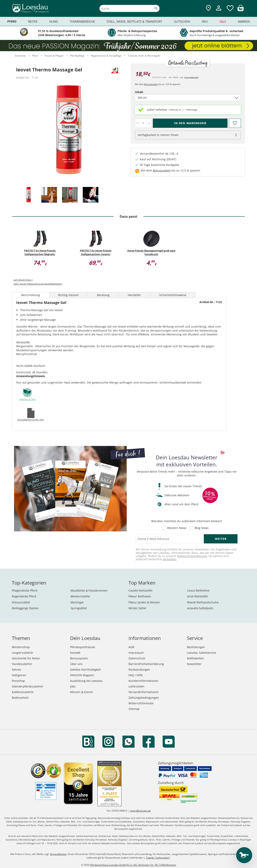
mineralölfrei (27, 400)
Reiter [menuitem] (33, 21)
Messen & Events (82, 692)
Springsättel (79, 608)
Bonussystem (151, 84)
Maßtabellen (195, 658)
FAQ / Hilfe (136, 675)
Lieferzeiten (136, 686)
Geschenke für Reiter (26, 658)
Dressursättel (21, 602)
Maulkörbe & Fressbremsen (89, 590)
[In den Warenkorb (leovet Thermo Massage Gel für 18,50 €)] (190, 123)
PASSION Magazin (82, 675)
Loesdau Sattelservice (201, 653)
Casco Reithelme (198, 590)
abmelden (169, 559)
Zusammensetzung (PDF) (31, 420)
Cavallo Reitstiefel (140, 590)
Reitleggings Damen (25, 608)
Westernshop (21, 647)
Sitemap (134, 709)
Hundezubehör (22, 664)
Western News (177, 528)
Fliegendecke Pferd (25, 590)
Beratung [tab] (103, 295)
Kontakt (75, 653)
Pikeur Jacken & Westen (144, 602)
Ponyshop (18, 681)
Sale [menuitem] (223, 21)
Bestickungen (196, 647)
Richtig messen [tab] (68, 295)
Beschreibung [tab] (31, 295)
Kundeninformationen (143, 681)
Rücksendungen (139, 670)
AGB (131, 647)
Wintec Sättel (137, 608)
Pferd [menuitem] (12, 21)
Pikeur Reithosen (140, 596)
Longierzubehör (22, 653)
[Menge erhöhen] (149, 123)
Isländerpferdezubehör (28, 686)
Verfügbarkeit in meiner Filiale (158, 135)
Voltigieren (19, 675)
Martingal (77, 602)
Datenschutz (137, 658)
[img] (241, 10)
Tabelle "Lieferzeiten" (158, 858)
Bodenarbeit (20, 698)
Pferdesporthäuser (83, 647)
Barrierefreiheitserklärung (146, 664)
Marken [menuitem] (244, 21)
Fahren (17, 670)
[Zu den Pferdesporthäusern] (208, 8)
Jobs (73, 686)
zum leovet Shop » (23, 280)
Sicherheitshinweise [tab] (173, 295)
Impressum (136, 653)
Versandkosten (191, 77)
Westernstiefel (80, 596)
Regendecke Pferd (24, 596)
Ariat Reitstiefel (197, 596)
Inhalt (146, 92)
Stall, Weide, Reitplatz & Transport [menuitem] (134, 21)
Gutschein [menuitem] (182, 21)
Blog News (202, 528)
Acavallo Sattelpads (200, 608)
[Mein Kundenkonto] (219, 11)
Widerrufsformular (141, 703)
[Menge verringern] (137, 123)
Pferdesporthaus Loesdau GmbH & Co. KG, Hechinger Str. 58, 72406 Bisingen (133, 865)
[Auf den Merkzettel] (235, 123)
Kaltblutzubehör (23, 692)
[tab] (29, 195)
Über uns (76, 664)
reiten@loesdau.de (140, 811)
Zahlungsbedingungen (144, 698)
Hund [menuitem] (54, 21)
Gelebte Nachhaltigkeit (85, 670)
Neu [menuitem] (205, 21)
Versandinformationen (144, 692)
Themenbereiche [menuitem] (82, 21)
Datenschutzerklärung (192, 556)
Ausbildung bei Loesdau (86, 681)
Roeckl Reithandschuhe (203, 602)
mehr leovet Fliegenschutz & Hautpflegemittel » (38, 284)
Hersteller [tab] (134, 295)
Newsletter (194, 664)
